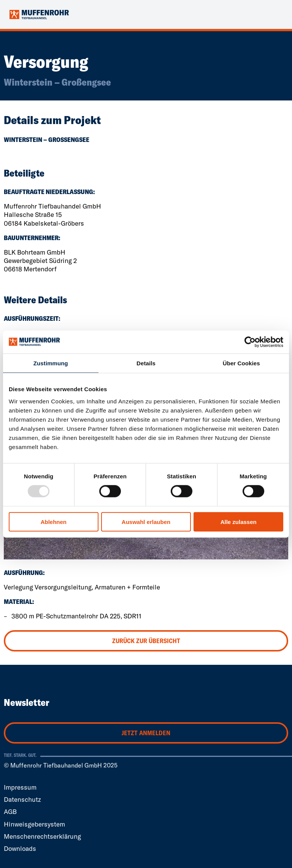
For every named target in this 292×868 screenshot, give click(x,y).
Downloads (20, 848)
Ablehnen (54, 522)
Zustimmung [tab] (51, 363)
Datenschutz (22, 799)
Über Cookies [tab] (241, 363)
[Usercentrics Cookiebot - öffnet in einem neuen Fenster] (250, 342)
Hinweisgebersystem (34, 824)
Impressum (20, 787)
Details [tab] (146, 363)
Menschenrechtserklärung (42, 836)
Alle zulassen (239, 522)
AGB (10, 811)
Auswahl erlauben (146, 522)
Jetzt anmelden (146, 733)
